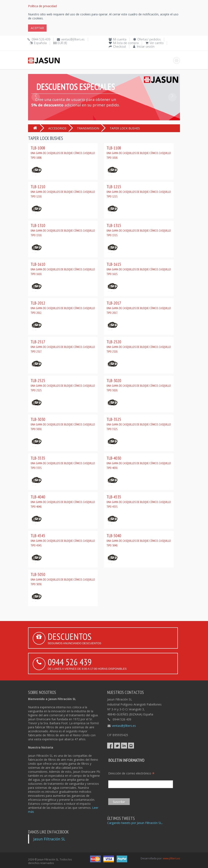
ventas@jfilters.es (73, 39)
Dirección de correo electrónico (131, 773)
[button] (36, 107)
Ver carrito (157, 43)
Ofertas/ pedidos (149, 39)
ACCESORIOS (57, 128)
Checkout (120, 46)
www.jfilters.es (171, 858)
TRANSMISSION (88, 128)
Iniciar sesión (146, 46)
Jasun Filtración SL (49, 839)
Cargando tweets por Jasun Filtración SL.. (135, 823)
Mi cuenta (120, 39)
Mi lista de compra (126, 43)
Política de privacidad (42, 6)
